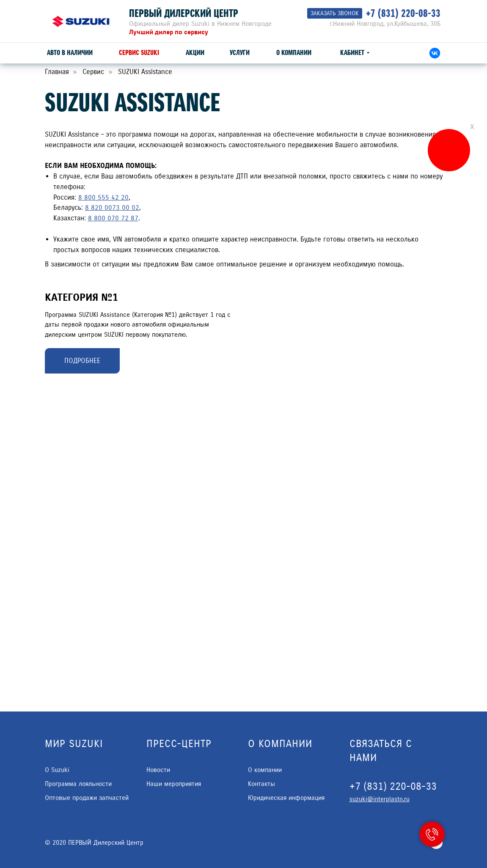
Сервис (93, 72)
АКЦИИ (195, 53)
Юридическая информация (286, 798)
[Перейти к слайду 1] (345, 393)
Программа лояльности (78, 784)
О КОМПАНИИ (294, 53)
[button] (335, 13)
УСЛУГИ (240, 53)
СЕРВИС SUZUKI (139, 53)
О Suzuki (57, 770)
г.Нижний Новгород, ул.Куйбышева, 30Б (385, 24)
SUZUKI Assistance (145, 72)
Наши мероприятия (174, 784)
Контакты (261, 784)
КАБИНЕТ (352, 53)
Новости (158, 770)
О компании (265, 770)
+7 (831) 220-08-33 (403, 13)
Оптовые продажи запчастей (87, 798)
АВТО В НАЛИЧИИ (70, 53)
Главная (57, 72)
